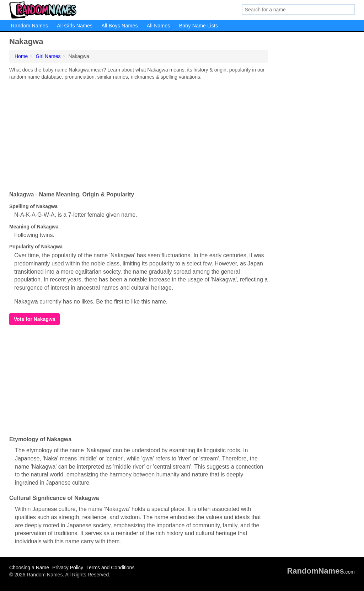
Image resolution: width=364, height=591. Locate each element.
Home (21, 56)
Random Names (30, 26)
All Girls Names (75, 26)
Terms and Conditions (110, 568)
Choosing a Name (29, 568)
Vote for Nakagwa (34, 319)
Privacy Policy (68, 568)
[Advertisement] (139, 134)
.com (321, 572)
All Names (159, 26)
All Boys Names (119, 26)
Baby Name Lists (199, 26)
